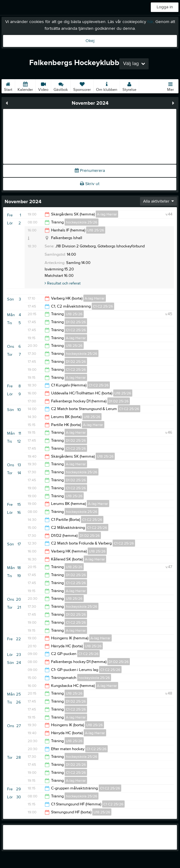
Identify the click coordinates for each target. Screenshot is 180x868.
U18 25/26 (96, 230)
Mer (170, 86)
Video (43, 86)
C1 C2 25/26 (103, 306)
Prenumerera (90, 171)
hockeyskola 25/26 (82, 222)
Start (8, 86)
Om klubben (107, 86)
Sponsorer (82, 86)
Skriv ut (90, 184)
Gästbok (61, 86)
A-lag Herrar (107, 214)
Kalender (25, 86)
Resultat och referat (63, 283)
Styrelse (129, 86)
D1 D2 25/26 (76, 322)
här (150, 22)
